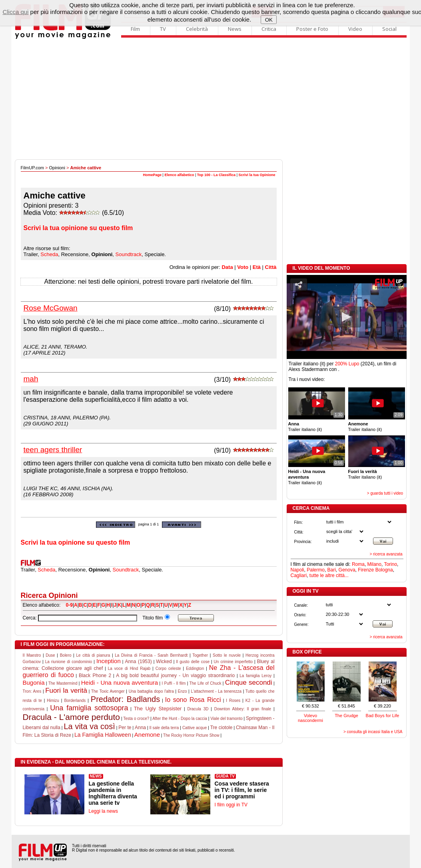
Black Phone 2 (95, 676)
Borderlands (75, 701)
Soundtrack (129, 254)
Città (271, 267)
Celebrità (197, 29)
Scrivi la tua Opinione (257, 175)
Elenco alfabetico (179, 175)
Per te (125, 728)
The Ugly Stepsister (158, 709)
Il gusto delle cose (193, 662)
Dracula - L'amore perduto (72, 717)
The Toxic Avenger (108, 691)
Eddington (195, 669)
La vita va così (89, 726)
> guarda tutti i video (385, 493)
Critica (269, 29)
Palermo (316, 570)
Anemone (147, 735)
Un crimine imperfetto (233, 662)
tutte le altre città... (329, 575)
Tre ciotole (221, 728)
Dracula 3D (198, 709)
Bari (332, 570)
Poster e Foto (312, 29)
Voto (243, 267)
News (235, 29)
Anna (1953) (138, 662)
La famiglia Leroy (255, 676)
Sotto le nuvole (227, 655)
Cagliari (299, 575)
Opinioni (57, 168)
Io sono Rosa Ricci (193, 700)
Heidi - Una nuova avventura (120, 683)
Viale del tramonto (226, 719)
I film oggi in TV (231, 805)
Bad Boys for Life (383, 716)
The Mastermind (63, 683)
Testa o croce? (136, 719)
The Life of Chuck (205, 683)
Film (135, 29)
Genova (347, 570)
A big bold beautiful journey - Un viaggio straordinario (175, 676)
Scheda (49, 254)
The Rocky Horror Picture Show (191, 735)
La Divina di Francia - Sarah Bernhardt (151, 655)
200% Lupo (347, 364)
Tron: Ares (32, 691)
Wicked (164, 662)
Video (355, 29)
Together (200, 655)
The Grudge (346, 716)
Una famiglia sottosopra (89, 708)
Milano (374, 564)
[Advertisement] (211, 99)
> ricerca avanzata (386, 554)
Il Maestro (32, 655)
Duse (50, 655)
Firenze (366, 570)
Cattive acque (195, 728)
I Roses (233, 701)
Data (227, 267)
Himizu (53, 701)
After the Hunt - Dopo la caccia (180, 719)
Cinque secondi (249, 683)
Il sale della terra (164, 728)
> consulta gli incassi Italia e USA (373, 732)
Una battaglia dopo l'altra (151, 691)
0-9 (69, 605)
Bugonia (34, 683)
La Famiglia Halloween (103, 735)
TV (163, 29)
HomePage (153, 175)
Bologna (384, 570)
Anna (140, 728)
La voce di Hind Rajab (129, 669)
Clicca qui (15, 12)
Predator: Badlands (125, 699)
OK (269, 20)
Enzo (183, 691)
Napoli (297, 570)
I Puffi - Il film (174, 683)
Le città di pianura (93, 655)
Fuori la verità (66, 691)
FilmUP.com (32, 168)
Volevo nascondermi (310, 718)
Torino (390, 564)
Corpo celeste (168, 669)
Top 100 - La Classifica (216, 175)
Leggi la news (103, 811)
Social (389, 29)
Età (257, 267)
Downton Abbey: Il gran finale (243, 709)
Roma (358, 564)
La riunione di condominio (69, 662)
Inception (109, 661)
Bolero (66, 655)
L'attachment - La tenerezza (216, 691)
